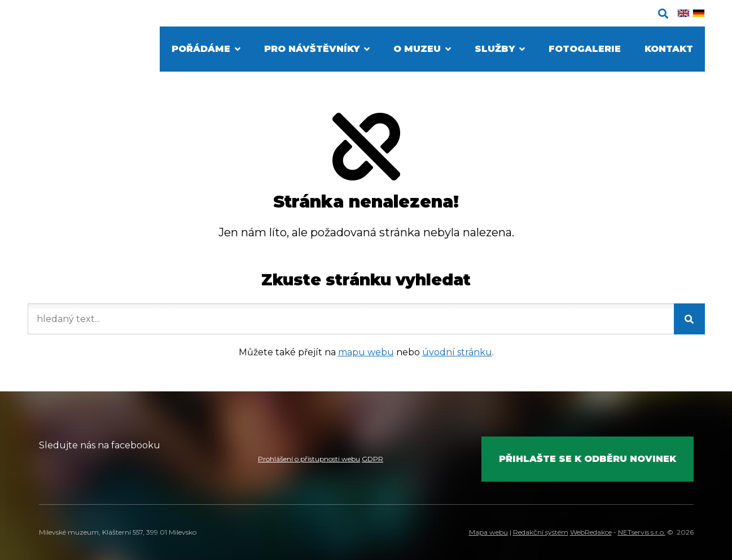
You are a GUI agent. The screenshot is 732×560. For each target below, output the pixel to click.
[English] (683, 13)
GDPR (372, 459)
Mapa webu (488, 532)
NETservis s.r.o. (642, 532)
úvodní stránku (457, 352)
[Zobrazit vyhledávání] (663, 14)
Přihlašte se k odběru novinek (588, 459)
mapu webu (366, 352)
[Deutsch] (699, 13)
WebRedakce (591, 532)
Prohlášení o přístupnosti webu (309, 459)
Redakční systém (541, 532)
